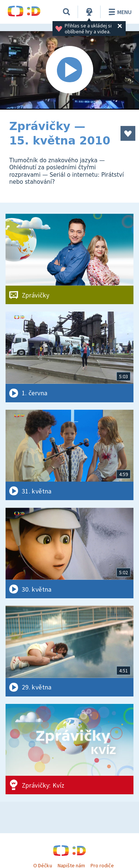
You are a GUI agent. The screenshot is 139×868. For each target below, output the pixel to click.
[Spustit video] (69, 70)
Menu (119, 12)
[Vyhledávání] (67, 12)
